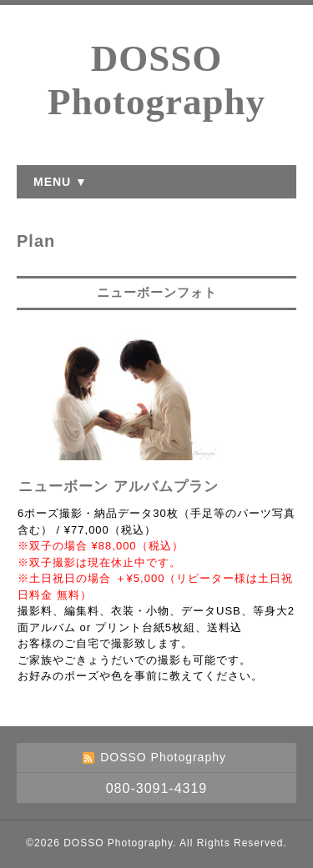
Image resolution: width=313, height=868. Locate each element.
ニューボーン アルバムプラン (119, 487)
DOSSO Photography (118, 843)
